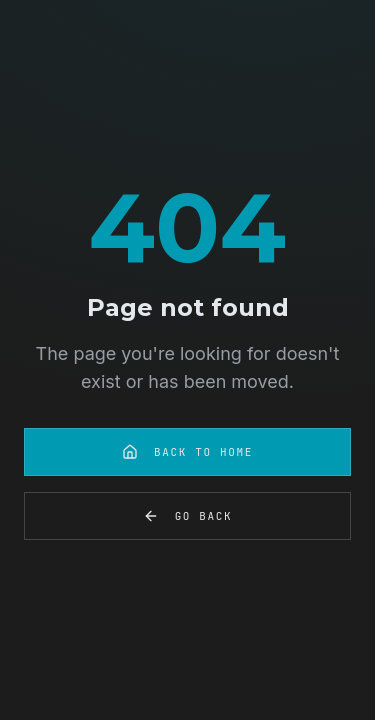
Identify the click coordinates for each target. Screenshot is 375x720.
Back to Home (187, 452)
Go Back (188, 516)
